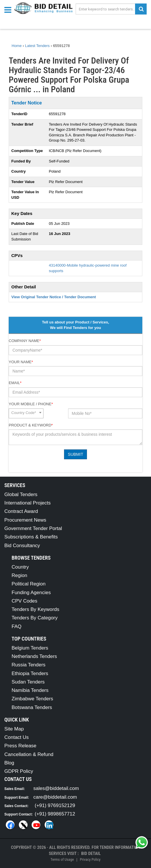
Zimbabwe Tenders (32, 699)
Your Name (21, 362)
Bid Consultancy (22, 546)
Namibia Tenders (30, 690)
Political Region (29, 584)
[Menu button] (9, 9)
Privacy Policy (90, 859)
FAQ (17, 626)
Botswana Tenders (32, 707)
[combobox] (26, 413)
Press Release (20, 746)
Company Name (25, 341)
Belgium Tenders (30, 648)
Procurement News (25, 520)
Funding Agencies (31, 593)
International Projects (28, 503)
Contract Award (21, 511)
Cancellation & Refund (29, 754)
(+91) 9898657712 (55, 814)
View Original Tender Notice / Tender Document (54, 297)
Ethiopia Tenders (30, 673)
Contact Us (17, 737)
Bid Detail (91, 853)
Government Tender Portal (33, 528)
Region (19, 575)
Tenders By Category (35, 618)
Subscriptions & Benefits (31, 537)
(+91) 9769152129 (55, 805)
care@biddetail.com (55, 797)
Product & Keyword (31, 425)
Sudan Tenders (28, 682)
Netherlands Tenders (34, 656)
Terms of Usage (62, 859)
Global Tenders (21, 494)
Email (15, 383)
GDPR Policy (19, 771)
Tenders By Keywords (35, 609)
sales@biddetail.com (56, 788)
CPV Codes (24, 601)
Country (20, 567)
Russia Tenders (29, 665)
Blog (9, 763)
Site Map (14, 729)
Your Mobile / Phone (31, 404)
